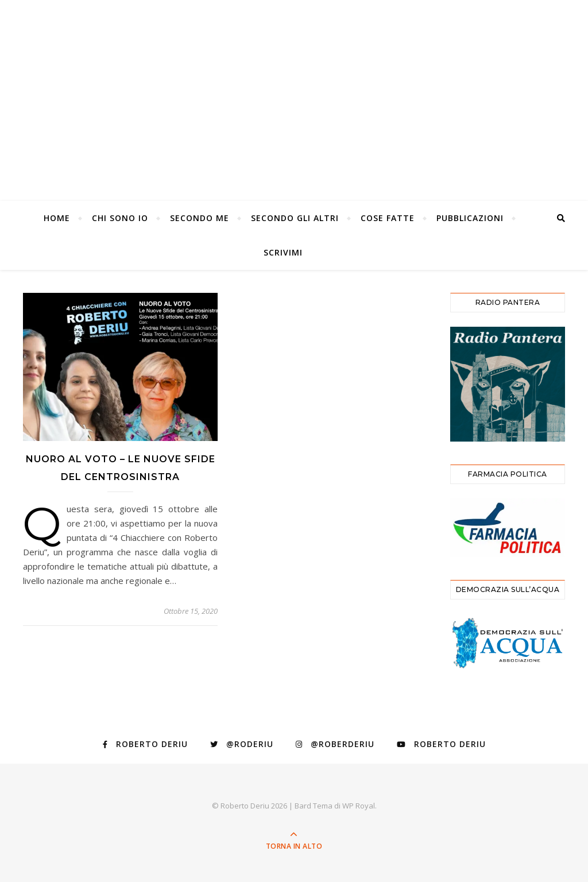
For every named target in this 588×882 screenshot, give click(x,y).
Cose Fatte (388, 218)
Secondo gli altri (295, 218)
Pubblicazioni (470, 218)
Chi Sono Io (120, 218)
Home (57, 218)
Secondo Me (200, 218)
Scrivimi (283, 252)
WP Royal (359, 806)
